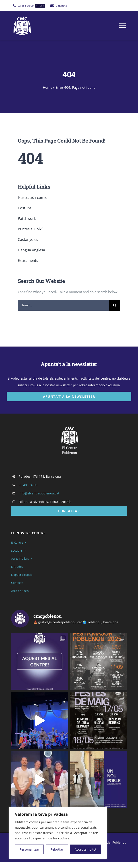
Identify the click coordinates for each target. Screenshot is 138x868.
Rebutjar (57, 849)
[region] (58, 833)
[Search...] (63, 305)
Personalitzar (29, 849)
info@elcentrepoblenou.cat (39, 493)
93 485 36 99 (28, 485)
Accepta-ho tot (85, 849)
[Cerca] (115, 305)
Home (47, 87)
